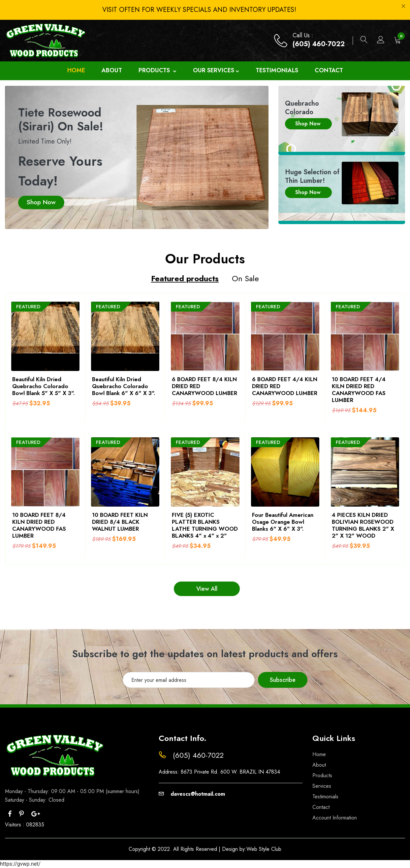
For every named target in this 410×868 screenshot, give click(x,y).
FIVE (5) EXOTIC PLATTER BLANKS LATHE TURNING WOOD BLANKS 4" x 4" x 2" (205, 525)
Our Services (216, 71)
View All (207, 589)
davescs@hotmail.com (192, 794)
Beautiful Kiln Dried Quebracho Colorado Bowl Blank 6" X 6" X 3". (124, 386)
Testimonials (277, 70)
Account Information (335, 818)
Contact (329, 70)
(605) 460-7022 (319, 44)
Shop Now (41, 202)
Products (158, 71)
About (112, 70)
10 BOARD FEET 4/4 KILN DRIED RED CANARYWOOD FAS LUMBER (359, 390)
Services (322, 786)
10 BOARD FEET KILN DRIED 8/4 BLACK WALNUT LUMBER (120, 522)
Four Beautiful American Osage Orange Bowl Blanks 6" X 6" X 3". (283, 522)
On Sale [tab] (245, 279)
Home (76, 70)
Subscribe (283, 680)
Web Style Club (264, 849)
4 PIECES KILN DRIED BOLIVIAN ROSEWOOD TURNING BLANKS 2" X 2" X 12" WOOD (363, 525)
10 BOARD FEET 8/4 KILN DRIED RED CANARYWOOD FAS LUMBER (39, 525)
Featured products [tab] (185, 279)
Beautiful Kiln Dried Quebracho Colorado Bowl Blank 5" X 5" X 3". (44, 386)
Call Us (302, 35)
